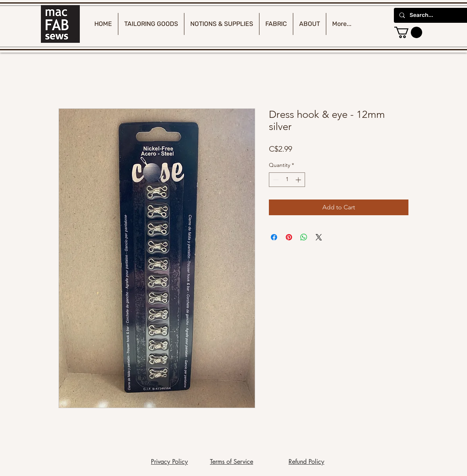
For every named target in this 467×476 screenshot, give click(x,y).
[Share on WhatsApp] (304, 237)
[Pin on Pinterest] (289, 237)
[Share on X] (319, 237)
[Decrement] (275, 180)
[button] (408, 32)
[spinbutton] (287, 180)
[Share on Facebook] (274, 237)
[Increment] (299, 180)
